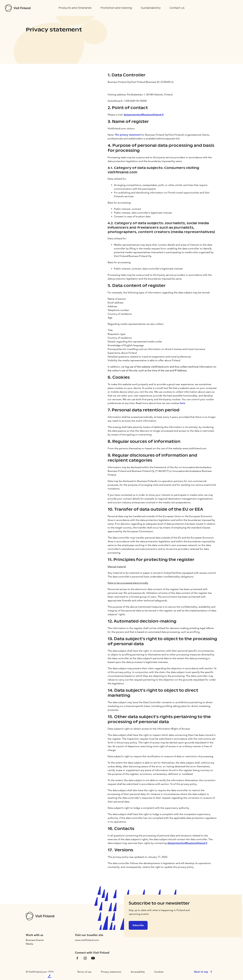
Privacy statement (111, 972)
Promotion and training (116, 8)
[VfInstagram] (85, 958)
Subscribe (138, 925)
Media (29, 944)
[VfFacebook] (77, 958)
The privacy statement (128, 135)
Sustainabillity (151, 8)
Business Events (35, 940)
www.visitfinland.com (87, 940)
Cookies (159, 972)
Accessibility (138, 972)
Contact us (177, 8)
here (182, 403)
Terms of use (84, 972)
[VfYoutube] (93, 958)
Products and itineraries (75, 8)
